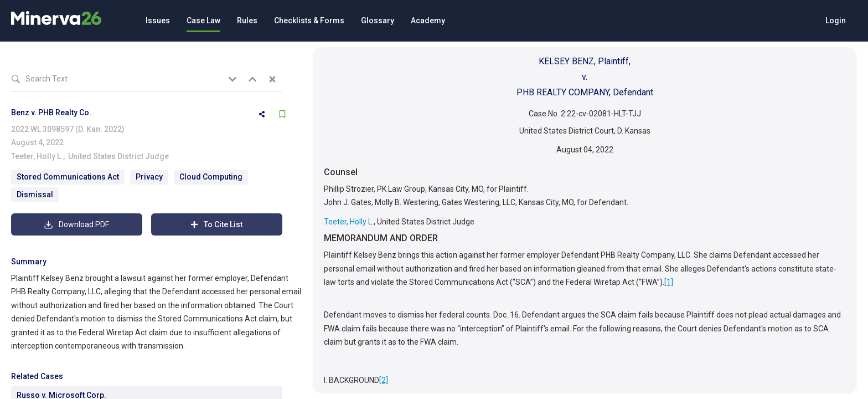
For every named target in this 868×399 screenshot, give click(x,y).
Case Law (203, 21)
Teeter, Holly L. (37, 156)
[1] (669, 282)
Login (836, 21)
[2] (384, 380)
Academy (428, 21)
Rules (247, 21)
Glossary (378, 21)
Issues (158, 21)
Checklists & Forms (309, 21)
